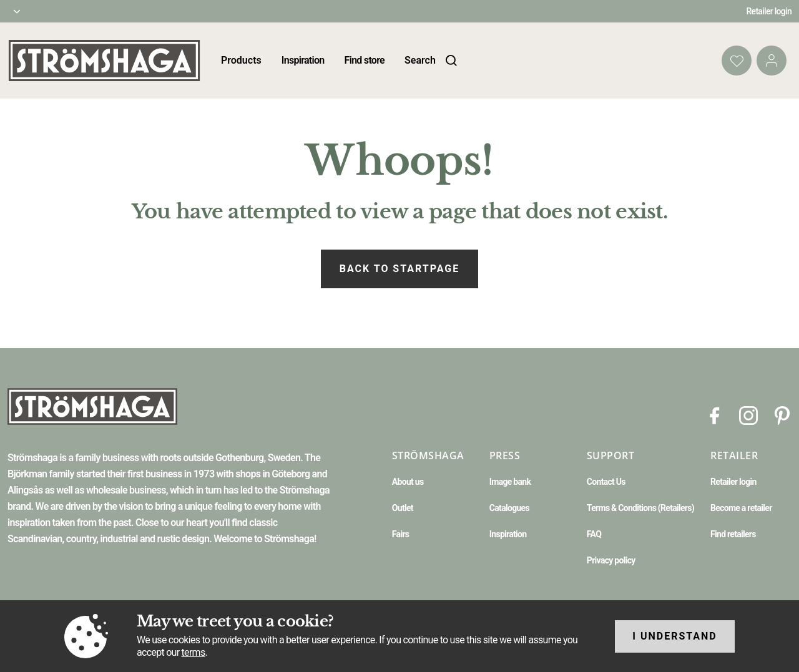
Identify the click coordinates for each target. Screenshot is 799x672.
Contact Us (606, 482)
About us (408, 482)
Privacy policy (611, 560)
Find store (365, 60)
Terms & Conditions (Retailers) (640, 508)
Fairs (400, 534)
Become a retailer (741, 508)
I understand (675, 636)
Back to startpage (399, 269)
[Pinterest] (782, 415)
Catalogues (509, 508)
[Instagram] (748, 415)
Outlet (403, 508)
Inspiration (303, 60)
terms (194, 652)
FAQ (594, 534)
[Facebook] (715, 415)
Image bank (510, 482)
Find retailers (733, 534)
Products (241, 60)
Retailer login (769, 11)
